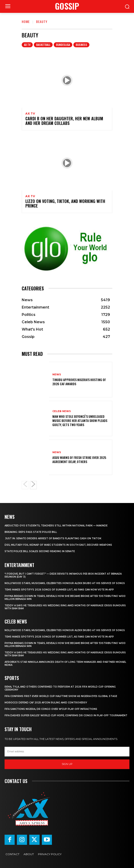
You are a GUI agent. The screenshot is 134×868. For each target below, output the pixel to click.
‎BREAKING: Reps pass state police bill (31, 532)
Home (26, 21)
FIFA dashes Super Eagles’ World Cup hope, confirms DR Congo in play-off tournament (66, 715)
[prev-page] (25, 485)
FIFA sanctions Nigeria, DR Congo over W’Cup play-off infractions (51, 709)
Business (81, 45)
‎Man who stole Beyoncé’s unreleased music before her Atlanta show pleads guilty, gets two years (80, 420)
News (57, 375)
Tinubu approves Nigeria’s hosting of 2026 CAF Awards (79, 382)
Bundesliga (63, 45)
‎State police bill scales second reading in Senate (40, 551)
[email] (67, 752)
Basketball (43, 45)
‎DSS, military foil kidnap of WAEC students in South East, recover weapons (58, 545)
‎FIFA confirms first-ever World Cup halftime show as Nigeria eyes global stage (61, 696)
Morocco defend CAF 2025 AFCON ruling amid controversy (46, 703)
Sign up (67, 764)
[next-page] (33, 485)
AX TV (27, 45)
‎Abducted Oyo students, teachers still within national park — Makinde (56, 526)
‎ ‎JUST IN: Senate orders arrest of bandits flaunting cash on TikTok (53, 538)
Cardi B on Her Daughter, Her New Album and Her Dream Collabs (64, 121)
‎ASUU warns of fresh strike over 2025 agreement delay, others (79, 459)
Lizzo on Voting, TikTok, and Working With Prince (65, 203)
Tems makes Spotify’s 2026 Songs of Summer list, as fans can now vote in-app (59, 590)
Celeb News (62, 411)
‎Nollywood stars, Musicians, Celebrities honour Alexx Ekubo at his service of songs (65, 583)
